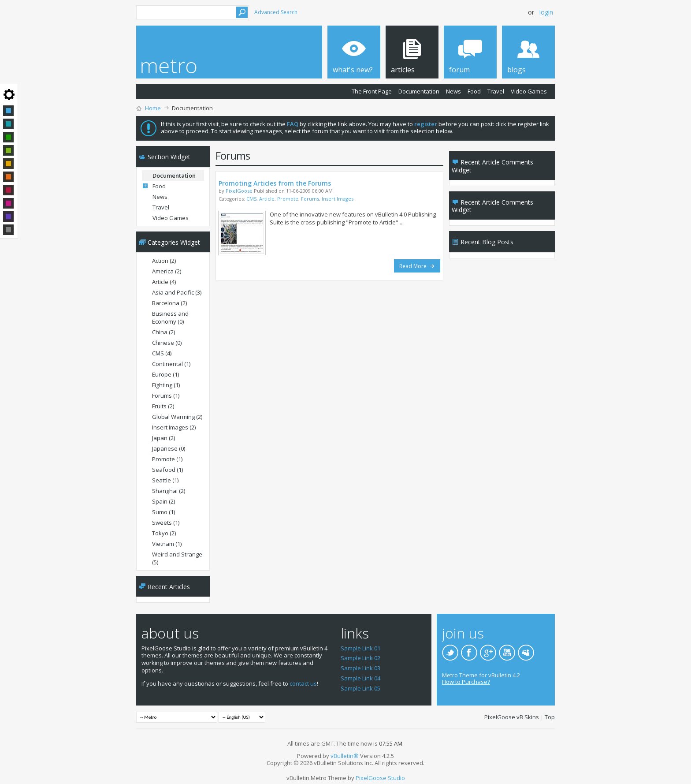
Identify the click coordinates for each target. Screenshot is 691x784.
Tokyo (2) (164, 533)
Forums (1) (166, 396)
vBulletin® (345, 756)
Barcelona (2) (169, 303)
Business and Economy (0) (170, 317)
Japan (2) (163, 438)
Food (474, 91)
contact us (303, 683)
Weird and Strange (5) (177, 558)
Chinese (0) (167, 343)
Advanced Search (276, 12)
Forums (310, 199)
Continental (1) (171, 364)
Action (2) (164, 261)
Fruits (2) (163, 406)
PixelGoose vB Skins (512, 717)
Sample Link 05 (360, 688)
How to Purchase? (466, 682)
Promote (288, 199)
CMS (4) (162, 353)
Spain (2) (163, 501)
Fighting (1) (166, 385)
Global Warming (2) (177, 417)
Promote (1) (167, 459)
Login (546, 12)
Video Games (529, 91)
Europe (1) (165, 374)
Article (267, 199)
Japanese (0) (169, 448)
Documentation (419, 91)
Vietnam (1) (167, 544)
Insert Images (338, 199)
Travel (496, 91)
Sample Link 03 (360, 668)
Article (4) (164, 282)
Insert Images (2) (174, 427)
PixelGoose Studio (380, 778)
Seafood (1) (167, 470)
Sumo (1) (163, 512)
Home (153, 108)
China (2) (163, 332)
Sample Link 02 (360, 658)
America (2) (167, 271)
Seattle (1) (165, 480)
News (453, 91)
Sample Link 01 (360, 648)
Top (550, 717)
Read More (417, 266)
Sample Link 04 (360, 678)
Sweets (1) (166, 523)
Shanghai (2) (169, 491)
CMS (251, 199)
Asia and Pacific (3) (177, 292)
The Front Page (372, 91)
